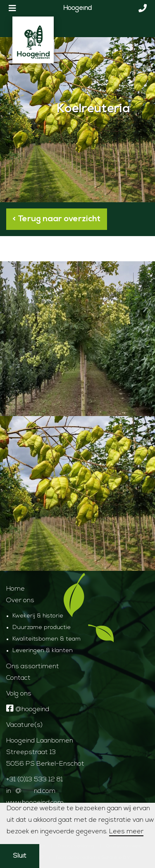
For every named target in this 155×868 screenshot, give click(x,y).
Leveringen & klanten (43, 651)
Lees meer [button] (126, 832)
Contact (18, 678)
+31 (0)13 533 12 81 (35, 780)
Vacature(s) (24, 725)
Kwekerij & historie (38, 616)
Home (15, 589)
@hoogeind (28, 710)
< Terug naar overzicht (57, 219)
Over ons (20, 601)
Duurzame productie (42, 628)
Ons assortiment (33, 667)
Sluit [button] (20, 856)
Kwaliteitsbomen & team (46, 639)
